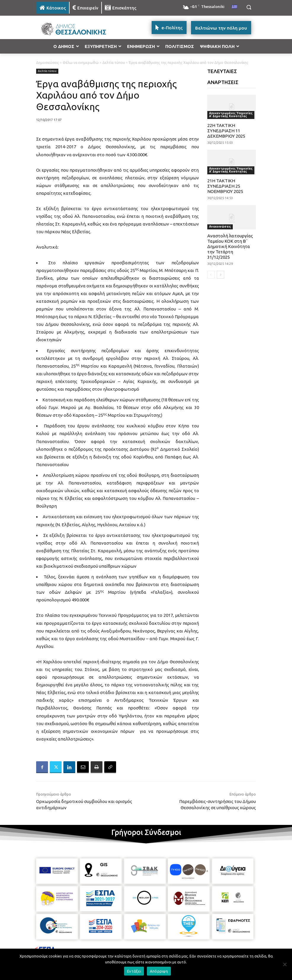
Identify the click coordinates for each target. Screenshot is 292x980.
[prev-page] (211, 275)
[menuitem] (235, 7)
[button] (249, 7)
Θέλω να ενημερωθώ (81, 63)
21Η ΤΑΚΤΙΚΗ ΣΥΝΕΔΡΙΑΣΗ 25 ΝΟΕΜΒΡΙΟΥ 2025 (225, 186)
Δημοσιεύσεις (48, 63)
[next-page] (220, 275)
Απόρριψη (159, 971)
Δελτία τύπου (114, 63)
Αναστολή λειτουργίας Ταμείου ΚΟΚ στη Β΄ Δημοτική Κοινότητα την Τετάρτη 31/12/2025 (230, 246)
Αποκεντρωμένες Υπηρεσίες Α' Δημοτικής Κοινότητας (231, 115)
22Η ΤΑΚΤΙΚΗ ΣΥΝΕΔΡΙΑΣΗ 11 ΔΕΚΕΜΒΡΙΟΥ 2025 (226, 131)
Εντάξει (134, 971)
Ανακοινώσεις (220, 227)
